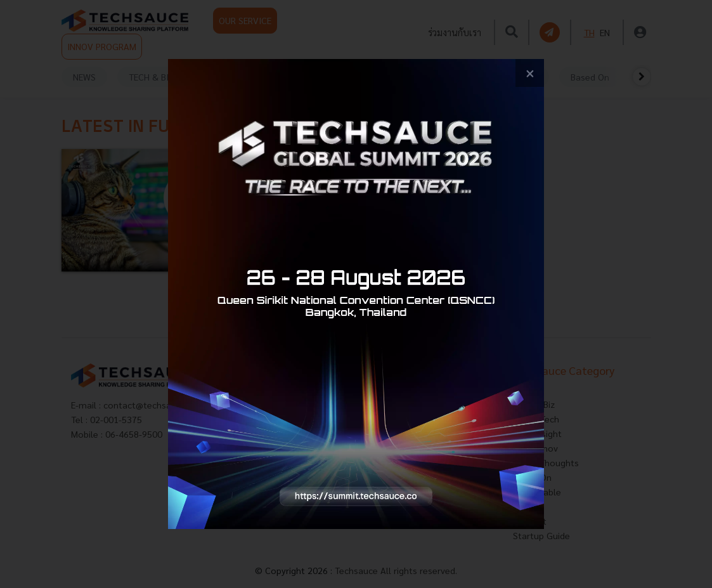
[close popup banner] (530, 73)
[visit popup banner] (356, 294)
